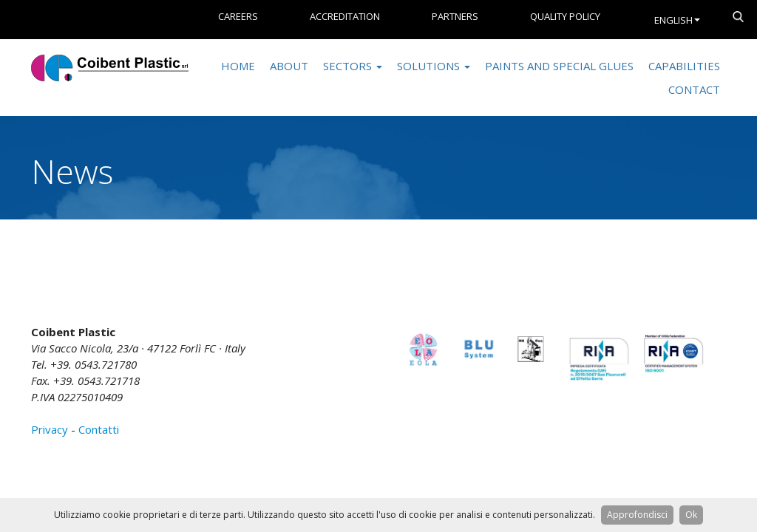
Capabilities (684, 66)
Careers (238, 16)
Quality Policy (565, 16)
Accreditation (345, 16)
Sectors (353, 66)
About (289, 66)
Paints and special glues (559, 66)
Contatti (99, 429)
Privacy (50, 429)
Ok (691, 515)
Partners (455, 16)
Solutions (434, 66)
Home (238, 66)
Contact (694, 89)
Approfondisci (637, 515)
